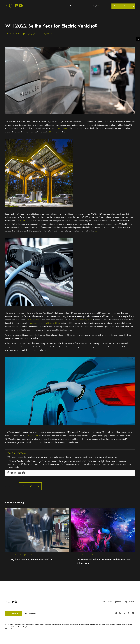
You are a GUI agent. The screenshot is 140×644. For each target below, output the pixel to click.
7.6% (49, 132)
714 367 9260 (14, 613)
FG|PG (23, 221)
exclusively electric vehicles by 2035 (45, 323)
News (36, 34)
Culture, (27, 34)
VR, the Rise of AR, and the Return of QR (31, 559)
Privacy (7, 629)
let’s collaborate (31, 613)
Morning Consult (31, 436)
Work (63, 6)
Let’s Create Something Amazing (123, 6)
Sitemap (13, 629)
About (71, 6)
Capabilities (82, 6)
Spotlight (94, 6)
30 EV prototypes (34, 320)
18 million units (61, 128)
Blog (125, 602)
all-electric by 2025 (84, 320)
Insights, (32, 34)
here (97, 231)
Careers (104, 6)
